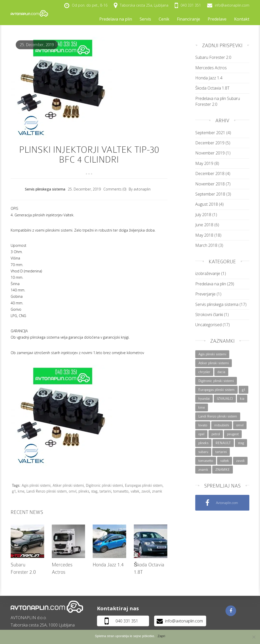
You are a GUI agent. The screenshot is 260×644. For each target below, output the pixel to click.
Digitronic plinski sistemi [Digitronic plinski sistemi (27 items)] (216, 381)
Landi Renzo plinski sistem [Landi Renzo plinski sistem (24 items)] (218, 416)
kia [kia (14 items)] (242, 398)
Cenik (164, 19)
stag (94, 491)
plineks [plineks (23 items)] (203, 443)
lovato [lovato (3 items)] (203, 425)
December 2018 (210, 173)
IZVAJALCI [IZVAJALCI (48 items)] (225, 398)
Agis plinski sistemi (36, 485)
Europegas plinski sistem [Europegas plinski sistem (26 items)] (216, 390)
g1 (14, 491)
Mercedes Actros (211, 68)
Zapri (161, 636)
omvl (73, 491)
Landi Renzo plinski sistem (47, 491)
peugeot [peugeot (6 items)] (233, 434)
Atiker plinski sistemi (68, 485)
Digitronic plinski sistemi (104, 485)
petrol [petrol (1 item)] (216, 434)
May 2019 (204, 163)
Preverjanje (205, 294)
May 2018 (204, 235)
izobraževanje (208, 273)
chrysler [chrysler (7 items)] (204, 372)
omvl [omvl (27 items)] (240, 425)
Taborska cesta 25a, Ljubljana (141, 5)
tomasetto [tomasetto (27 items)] (206, 461)
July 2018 (203, 215)
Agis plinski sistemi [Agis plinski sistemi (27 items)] (212, 354)
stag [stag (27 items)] (241, 443)
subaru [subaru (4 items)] (203, 452)
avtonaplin (142, 189)
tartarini (105, 491)
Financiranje (189, 19)
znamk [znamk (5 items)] (203, 469)
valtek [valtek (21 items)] (225, 461)
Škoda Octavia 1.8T (212, 88)
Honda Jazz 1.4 (108, 565)
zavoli (146, 491)
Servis (145, 19)
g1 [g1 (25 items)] (243, 390)
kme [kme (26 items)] (202, 407)
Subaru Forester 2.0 (213, 57)
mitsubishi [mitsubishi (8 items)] (222, 425)
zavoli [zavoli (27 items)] (240, 461)
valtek (135, 491)
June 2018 (204, 225)
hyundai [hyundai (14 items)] (204, 398)
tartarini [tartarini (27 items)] (221, 452)
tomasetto (121, 491)
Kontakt (242, 19)
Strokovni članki (209, 315)
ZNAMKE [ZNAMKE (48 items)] (223, 469)
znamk (157, 491)
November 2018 (210, 184)
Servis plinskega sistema (45, 189)
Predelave (217, 19)
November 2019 (210, 153)
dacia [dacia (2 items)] (221, 372)
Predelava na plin (116, 19)
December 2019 (210, 143)
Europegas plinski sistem (144, 485)
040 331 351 (188, 5)
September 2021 (210, 133)
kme (21, 491)
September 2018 (210, 194)
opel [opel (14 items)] (201, 434)
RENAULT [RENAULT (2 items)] (223, 443)
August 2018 (207, 204)
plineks (84, 491)
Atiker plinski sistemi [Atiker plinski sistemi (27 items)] (214, 363)
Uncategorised (208, 325)
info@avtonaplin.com (228, 5)
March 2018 (206, 245)
